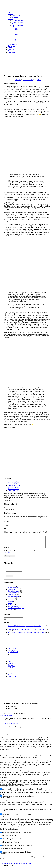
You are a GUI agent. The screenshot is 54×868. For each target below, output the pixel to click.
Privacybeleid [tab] (4, 856)
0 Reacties (18, 80)
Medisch (10, 603)
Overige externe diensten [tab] (8, 818)
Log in (10, 675)
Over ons (11, 666)
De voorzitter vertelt (14, 595)
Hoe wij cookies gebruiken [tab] (8, 737)
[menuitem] (29, 12)
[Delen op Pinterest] (13, 487)
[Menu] (12, 53)
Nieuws (10, 605)
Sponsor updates (13, 608)
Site (5, 529)
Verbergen (12, 725)
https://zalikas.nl (13, 654)
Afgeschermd (12, 588)
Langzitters (11, 602)
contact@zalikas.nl (14, 651)
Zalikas (39, 80)
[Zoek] (9, 51)
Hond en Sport (12, 597)
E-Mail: (8, 571)
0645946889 (12, 652)
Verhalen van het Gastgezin (16, 610)
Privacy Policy (4, 864)
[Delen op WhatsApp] (14, 485)
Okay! (7, 725)
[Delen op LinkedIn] (13, 489)
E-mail (7, 525)
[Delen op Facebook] (14, 482)
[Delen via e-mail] (13, 491)
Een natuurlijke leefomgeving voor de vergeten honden (24, 628)
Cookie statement (13, 679)
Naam (6, 522)
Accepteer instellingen (7, 866)
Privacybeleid (8, 555)
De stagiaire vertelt (14, 593)
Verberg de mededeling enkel (22, 866)
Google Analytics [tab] (5, 800)
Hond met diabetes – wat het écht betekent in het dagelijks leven (27, 631)
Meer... (17, 725)
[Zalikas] (18, 9)
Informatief (11, 600)
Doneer (10, 677)
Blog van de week (13, 592)
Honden (10, 667)
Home (10, 664)
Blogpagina (11, 669)
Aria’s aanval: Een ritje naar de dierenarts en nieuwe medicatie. (27, 635)
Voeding (10, 612)
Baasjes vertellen (28, 80)
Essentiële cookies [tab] (6, 755)
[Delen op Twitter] (13, 484)
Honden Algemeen (13, 598)
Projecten (11, 607)
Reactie (7, 550)
